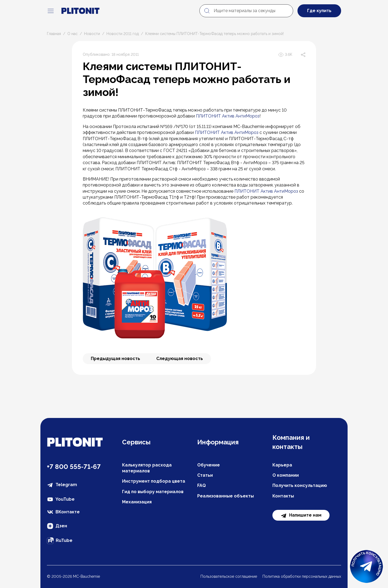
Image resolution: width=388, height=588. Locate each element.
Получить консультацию (300, 485)
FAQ (202, 485)
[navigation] (51, 11)
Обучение (209, 465)
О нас (72, 34)
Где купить (319, 11)
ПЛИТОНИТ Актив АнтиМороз (228, 116)
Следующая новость (180, 359)
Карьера (282, 465)
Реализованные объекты (226, 496)
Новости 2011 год (123, 34)
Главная (54, 34)
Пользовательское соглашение (229, 576)
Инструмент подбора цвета (154, 481)
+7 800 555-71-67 (74, 467)
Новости (92, 34)
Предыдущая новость (115, 359)
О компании (286, 475)
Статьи (205, 475)
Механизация (137, 502)
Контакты (283, 496)
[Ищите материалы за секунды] (246, 11)
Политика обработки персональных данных (302, 576)
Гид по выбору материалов (153, 492)
